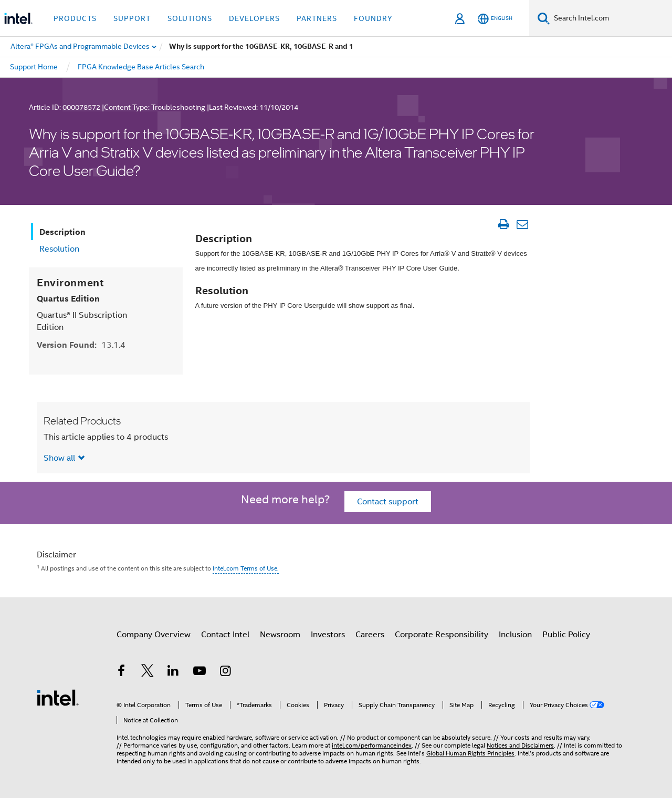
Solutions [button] (190, 18)
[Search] (544, 18)
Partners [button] (317, 18)
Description (62, 232)
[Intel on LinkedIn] (173, 672)
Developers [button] (254, 18)
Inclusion (515, 635)
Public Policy (566, 635)
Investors (328, 635)
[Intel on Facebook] (121, 672)
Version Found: (81, 345)
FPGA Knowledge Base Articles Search (141, 67)
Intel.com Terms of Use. (246, 568)
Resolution (59, 249)
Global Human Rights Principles (470, 753)
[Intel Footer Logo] (58, 697)
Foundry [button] (373, 18)
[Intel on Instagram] (225, 672)
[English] (495, 19)
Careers (370, 635)
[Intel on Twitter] (148, 672)
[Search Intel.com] (611, 18)
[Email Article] (522, 224)
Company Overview (154, 635)
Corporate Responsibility (442, 635)
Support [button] (132, 18)
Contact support (388, 502)
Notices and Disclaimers (520, 745)
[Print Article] (503, 224)
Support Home (34, 67)
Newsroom (280, 635)
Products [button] (75, 18)
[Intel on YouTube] (199, 672)
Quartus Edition (68, 299)
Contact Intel (225, 635)
